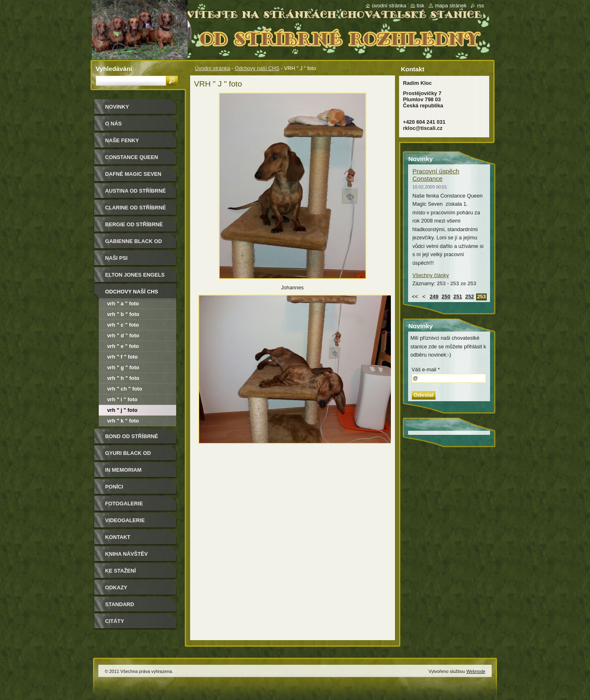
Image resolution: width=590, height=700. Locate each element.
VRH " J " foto (123, 410)
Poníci (114, 487)
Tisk (421, 6)
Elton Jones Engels (135, 275)
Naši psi (117, 258)
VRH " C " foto (123, 325)
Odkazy (116, 587)
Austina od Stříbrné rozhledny (136, 194)
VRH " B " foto (123, 314)
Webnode (476, 671)
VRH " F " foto (123, 357)
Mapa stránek (451, 6)
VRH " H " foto (123, 378)
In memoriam (124, 470)
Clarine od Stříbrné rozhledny (136, 210)
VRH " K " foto (123, 421)
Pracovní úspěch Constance (436, 175)
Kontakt (118, 537)
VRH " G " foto (123, 367)
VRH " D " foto (123, 335)
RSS (480, 6)
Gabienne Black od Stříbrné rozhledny (136, 244)
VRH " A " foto (123, 303)
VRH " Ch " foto (125, 389)
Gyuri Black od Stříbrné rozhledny (136, 456)
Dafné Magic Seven (133, 174)
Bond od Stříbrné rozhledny (132, 439)
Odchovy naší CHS (257, 68)
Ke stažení (121, 571)
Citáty (115, 621)
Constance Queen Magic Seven (132, 160)
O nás (114, 124)
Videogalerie (125, 520)
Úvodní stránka (213, 68)
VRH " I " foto (123, 399)
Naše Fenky (122, 140)
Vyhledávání (114, 69)
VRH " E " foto (123, 346)
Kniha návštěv (127, 554)
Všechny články (431, 275)
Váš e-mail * (426, 369)
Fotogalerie (124, 503)
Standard (120, 604)
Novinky (117, 107)
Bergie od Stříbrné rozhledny (134, 227)
